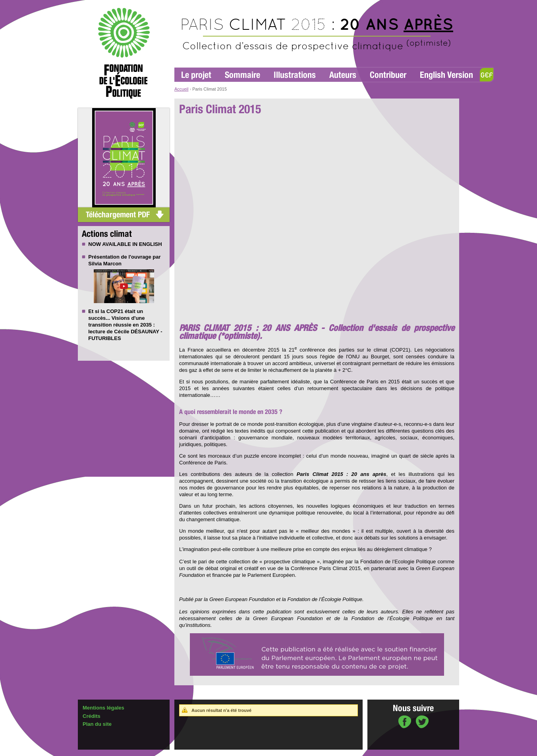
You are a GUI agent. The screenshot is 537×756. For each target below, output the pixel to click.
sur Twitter (422, 723)
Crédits (92, 716)
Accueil (181, 89)
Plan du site (97, 724)
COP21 (115, 311)
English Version (446, 75)
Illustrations (295, 75)
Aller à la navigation (193, 4)
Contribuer (388, 75)
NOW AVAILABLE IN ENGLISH (125, 244)
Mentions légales (103, 708)
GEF (487, 75)
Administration (97, 752)
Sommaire (242, 75)
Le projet (196, 75)
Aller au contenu (232, 4)
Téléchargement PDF (118, 215)
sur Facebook (405, 723)
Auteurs (343, 75)
